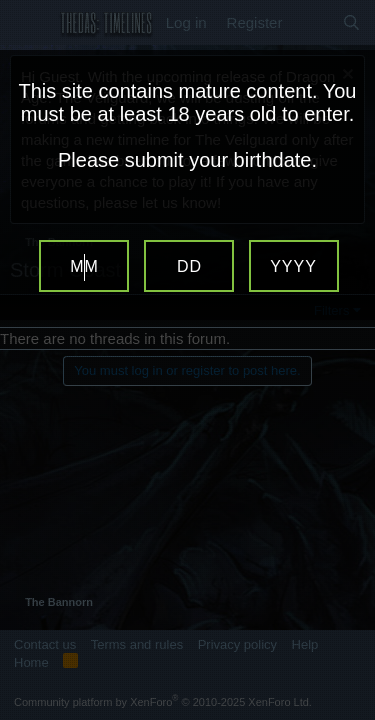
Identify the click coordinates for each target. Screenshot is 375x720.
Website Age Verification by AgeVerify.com (350, 715)
